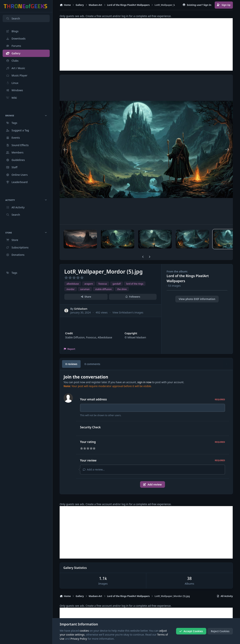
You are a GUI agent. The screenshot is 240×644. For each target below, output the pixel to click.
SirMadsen (81, 309)
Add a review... (94, 469)
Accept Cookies (191, 631)
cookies (84, 631)
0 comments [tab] (92, 364)
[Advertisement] (146, 44)
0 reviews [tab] (71, 364)
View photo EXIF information (197, 299)
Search (13, 18)
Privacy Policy (79, 639)
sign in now (144, 382)
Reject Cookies (220, 631)
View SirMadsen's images (128, 312)
